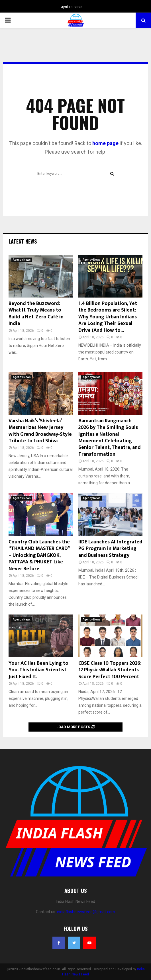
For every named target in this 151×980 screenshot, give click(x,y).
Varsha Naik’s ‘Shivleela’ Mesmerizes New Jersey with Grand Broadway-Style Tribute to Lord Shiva (40, 431)
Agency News (22, 260)
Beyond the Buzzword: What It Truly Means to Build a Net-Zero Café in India (36, 314)
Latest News (23, 241)
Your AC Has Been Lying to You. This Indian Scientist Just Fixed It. (38, 670)
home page (105, 143)
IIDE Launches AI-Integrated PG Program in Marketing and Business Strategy (110, 549)
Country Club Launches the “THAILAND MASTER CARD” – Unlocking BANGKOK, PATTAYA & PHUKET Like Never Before (39, 555)
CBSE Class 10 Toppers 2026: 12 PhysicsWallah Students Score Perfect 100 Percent (110, 670)
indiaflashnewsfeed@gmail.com (86, 912)
